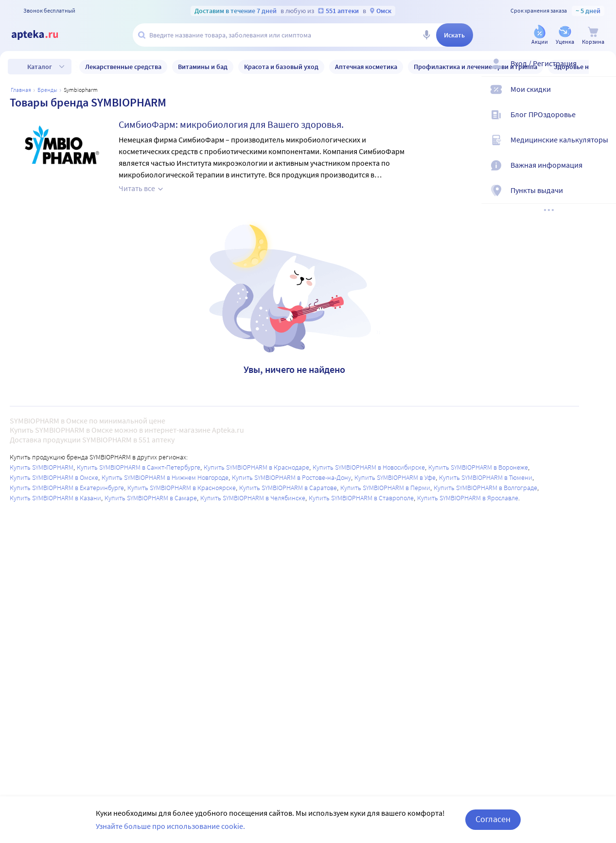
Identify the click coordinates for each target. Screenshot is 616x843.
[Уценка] (565, 36)
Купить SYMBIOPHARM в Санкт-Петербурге (139, 467)
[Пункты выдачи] (602, 198)
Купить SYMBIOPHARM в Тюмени (486, 477)
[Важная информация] (602, 173)
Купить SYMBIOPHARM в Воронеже (478, 467)
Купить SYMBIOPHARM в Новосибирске (369, 467)
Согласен (493, 819)
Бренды (47, 90)
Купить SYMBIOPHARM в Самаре (151, 498)
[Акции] (540, 36)
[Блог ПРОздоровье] (602, 123)
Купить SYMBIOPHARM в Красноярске (182, 488)
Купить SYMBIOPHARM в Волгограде (485, 488)
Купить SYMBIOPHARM (42, 467)
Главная (21, 90)
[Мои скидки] (602, 97)
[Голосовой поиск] (426, 35)
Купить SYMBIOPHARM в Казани (55, 498)
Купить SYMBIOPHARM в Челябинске (253, 498)
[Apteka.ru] (43, 35)
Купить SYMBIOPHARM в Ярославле (468, 498)
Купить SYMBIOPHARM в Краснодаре (256, 467)
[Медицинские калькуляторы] (602, 148)
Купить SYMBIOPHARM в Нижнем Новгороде (165, 477)
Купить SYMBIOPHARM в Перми (385, 488)
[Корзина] (593, 36)
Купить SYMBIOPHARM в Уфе (395, 477)
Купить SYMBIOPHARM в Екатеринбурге (67, 488)
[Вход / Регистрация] (602, 71)
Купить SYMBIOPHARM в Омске (54, 477)
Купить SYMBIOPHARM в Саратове (288, 488)
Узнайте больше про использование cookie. (170, 826)
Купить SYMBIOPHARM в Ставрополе (361, 498)
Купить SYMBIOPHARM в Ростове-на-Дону (291, 477)
